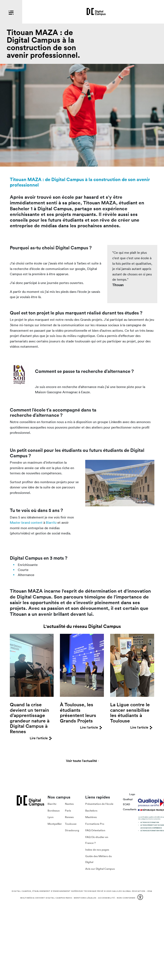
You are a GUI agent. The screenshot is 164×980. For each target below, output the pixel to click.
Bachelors (91, 811)
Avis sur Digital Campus (100, 869)
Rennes (69, 817)
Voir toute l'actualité (81, 761)
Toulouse (71, 824)
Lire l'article (42, 738)
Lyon (50, 817)
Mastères (91, 817)
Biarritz (51, 522)
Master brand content (26, 522)
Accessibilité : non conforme (117, 898)
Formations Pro (95, 824)
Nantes (69, 804)
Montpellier (55, 824)
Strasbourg (72, 831)
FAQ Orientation (95, 831)
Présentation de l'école (99, 804)
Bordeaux (54, 811)
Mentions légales (85, 898)
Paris (68, 811)
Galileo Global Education (129, 891)
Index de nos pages (97, 850)
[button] (141, 898)
